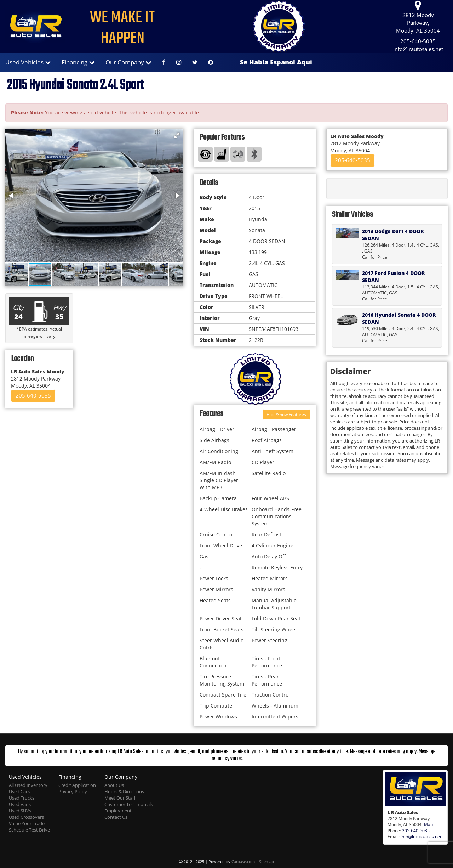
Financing (78, 62)
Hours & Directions (124, 792)
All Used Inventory (28, 785)
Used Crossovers (26, 817)
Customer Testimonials (129, 804)
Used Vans (20, 804)
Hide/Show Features (286, 414)
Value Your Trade (27, 824)
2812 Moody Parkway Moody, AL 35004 (38, 379)
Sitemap (266, 861)
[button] (177, 135)
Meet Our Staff (120, 798)
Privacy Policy (73, 792)
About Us (114, 785)
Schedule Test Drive (29, 830)
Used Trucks (22, 798)
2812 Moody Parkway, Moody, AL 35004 (418, 17)
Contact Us (116, 817)
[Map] (428, 824)
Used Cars (19, 792)
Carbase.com (243, 861)
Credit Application (77, 785)
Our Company (128, 62)
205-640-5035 (418, 41)
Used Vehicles (28, 62)
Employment (118, 811)
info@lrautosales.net (418, 49)
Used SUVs (20, 811)
